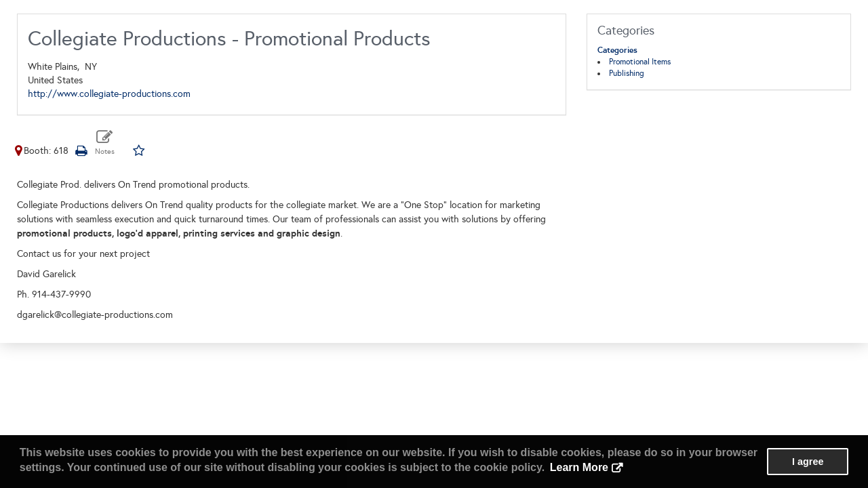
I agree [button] (808, 462)
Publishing (627, 73)
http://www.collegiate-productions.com (109, 94)
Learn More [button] (579, 467)
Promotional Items (640, 62)
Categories (617, 50)
